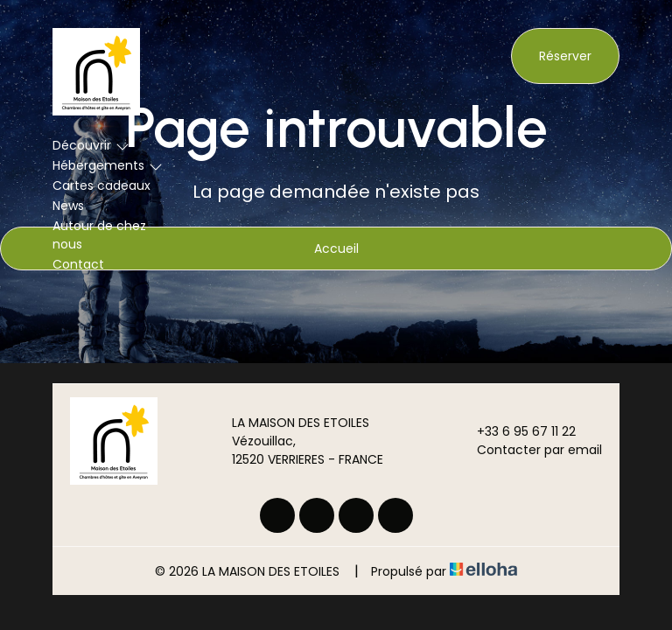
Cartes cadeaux (101, 185)
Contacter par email (529, 450)
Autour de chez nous (99, 235)
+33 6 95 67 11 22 (516, 431)
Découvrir (91, 145)
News (68, 206)
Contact (78, 264)
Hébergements (108, 165)
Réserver (565, 56)
